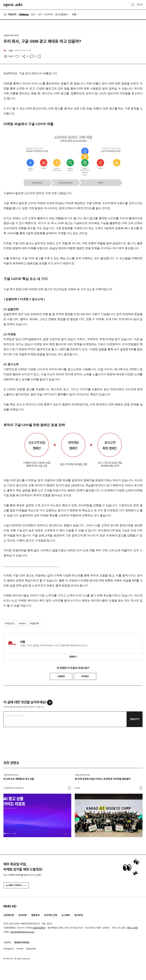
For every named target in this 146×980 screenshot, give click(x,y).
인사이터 (49, 14)
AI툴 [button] (74, 14)
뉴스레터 (66, 915)
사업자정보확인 (39, 928)
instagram (9, 949)
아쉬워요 (85, 676)
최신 (33, 14)
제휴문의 (35, 915)
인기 (40, 14)
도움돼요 (61, 676)
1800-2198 (132, 928)
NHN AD (10, 906)
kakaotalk (31, 949)
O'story (24, 15)
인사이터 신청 (51, 915)
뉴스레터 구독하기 (16, 885)
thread (20, 949)
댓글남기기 (135, 719)
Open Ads (13, 5)
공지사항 (23, 915)
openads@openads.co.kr (22, 932)
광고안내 (79, 915)
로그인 (140, 5)
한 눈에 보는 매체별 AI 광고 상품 (19, 779)
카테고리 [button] (10, 14)
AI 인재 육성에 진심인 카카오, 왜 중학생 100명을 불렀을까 (103, 779)
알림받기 (73, 657)
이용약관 (7, 943)
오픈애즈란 (9, 915)
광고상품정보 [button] (61, 14)
